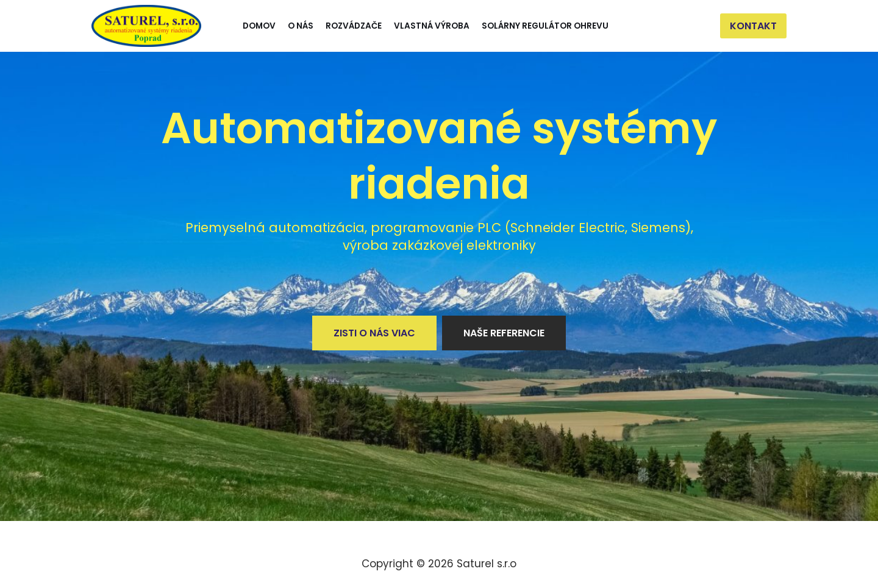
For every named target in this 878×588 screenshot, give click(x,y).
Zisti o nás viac (374, 333)
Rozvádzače (354, 26)
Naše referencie (504, 333)
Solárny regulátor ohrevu (545, 26)
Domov (259, 26)
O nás (301, 26)
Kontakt (753, 26)
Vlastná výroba (432, 26)
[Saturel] (146, 26)
